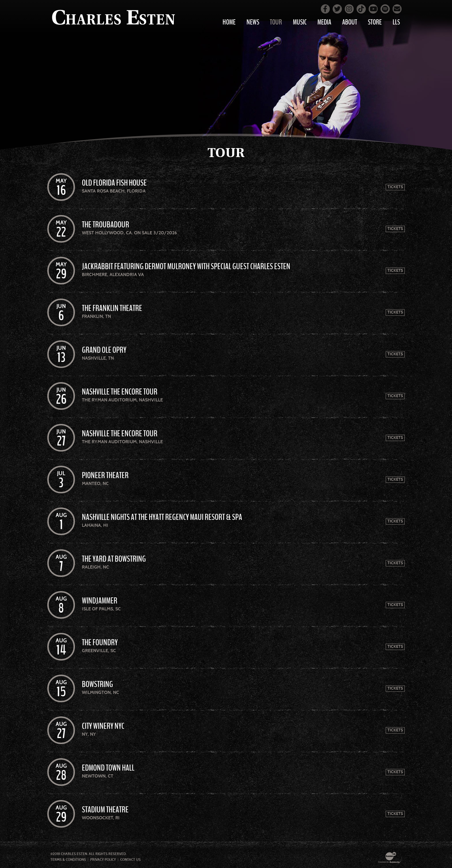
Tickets (395, 187)
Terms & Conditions (68, 860)
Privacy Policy (103, 860)
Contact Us (130, 860)
